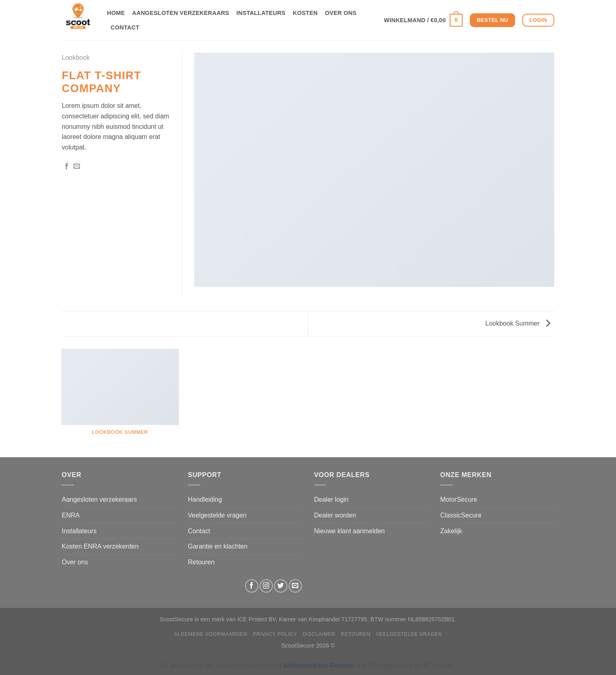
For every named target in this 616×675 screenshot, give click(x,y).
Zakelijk (451, 531)
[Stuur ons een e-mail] (295, 586)
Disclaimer (319, 634)
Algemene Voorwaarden (211, 634)
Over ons (341, 13)
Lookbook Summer (518, 323)
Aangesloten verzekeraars (180, 13)
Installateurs (261, 13)
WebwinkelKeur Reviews (318, 666)
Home (116, 13)
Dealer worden (335, 515)
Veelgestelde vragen (217, 515)
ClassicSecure (461, 515)
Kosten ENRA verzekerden (100, 546)
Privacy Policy (275, 634)
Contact (125, 27)
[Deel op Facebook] (67, 166)
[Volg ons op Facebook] (252, 586)
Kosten (305, 13)
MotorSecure (459, 499)
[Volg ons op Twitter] (281, 586)
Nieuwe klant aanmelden (349, 531)
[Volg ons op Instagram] (266, 586)
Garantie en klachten (218, 546)
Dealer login (331, 499)
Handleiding (205, 499)
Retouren (201, 562)
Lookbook (76, 58)
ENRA (71, 515)
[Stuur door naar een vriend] (77, 166)
